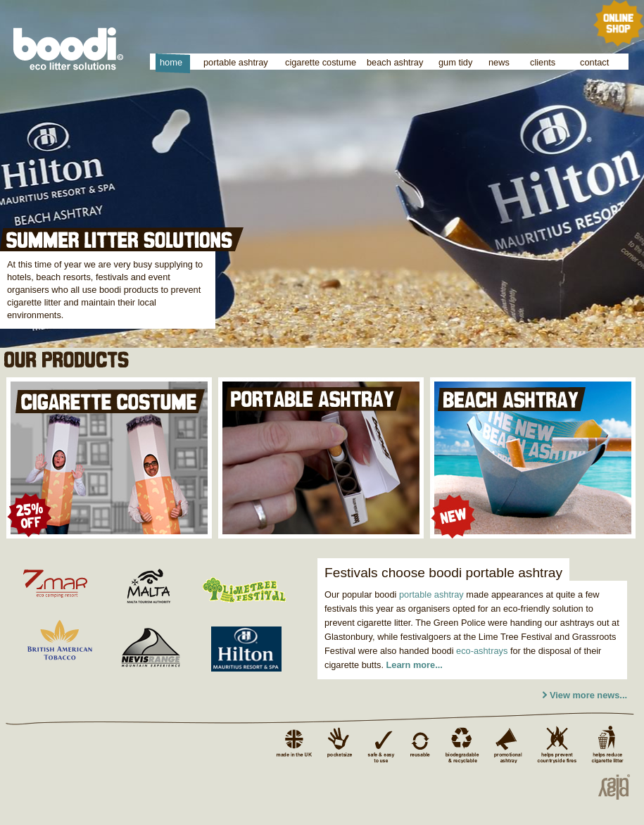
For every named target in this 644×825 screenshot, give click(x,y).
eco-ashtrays (482, 651)
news (499, 62)
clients (543, 62)
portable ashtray (236, 62)
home (171, 62)
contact (594, 62)
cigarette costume (321, 62)
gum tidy (455, 62)
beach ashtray (395, 62)
